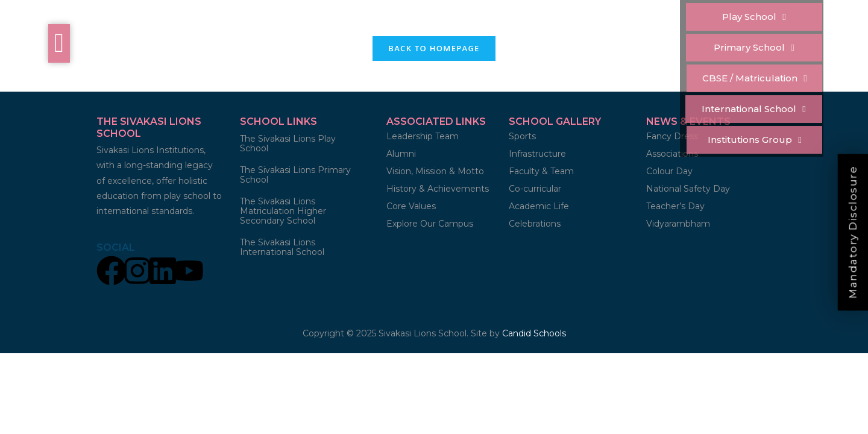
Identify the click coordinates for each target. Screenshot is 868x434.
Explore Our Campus (430, 224)
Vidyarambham (678, 224)
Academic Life (539, 206)
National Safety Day (688, 189)
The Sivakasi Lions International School (282, 247)
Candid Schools (534, 333)
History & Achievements (438, 189)
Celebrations (535, 224)
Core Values (411, 206)
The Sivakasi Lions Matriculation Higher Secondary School (283, 211)
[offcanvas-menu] (59, 43)
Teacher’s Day (675, 206)
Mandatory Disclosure (853, 232)
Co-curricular (535, 189)
